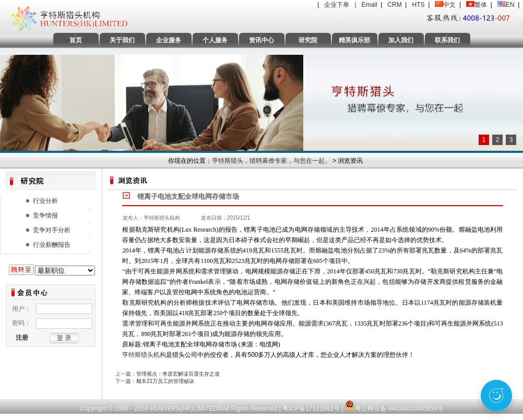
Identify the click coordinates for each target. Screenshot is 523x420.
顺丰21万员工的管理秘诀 (165, 381)
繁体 (481, 5)
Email (370, 5)
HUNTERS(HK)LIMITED (184, 409)
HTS (418, 5)
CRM (394, 5)
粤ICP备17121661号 (311, 409)
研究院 (308, 40)
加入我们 (401, 40)
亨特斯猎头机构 (144, 355)
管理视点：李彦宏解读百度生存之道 (178, 374)
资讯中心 (261, 40)
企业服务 (169, 40)
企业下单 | (343, 5)
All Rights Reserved (251, 409)
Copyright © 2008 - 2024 (115, 409)
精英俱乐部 (354, 40)
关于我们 (122, 40)
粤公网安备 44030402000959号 (394, 403)
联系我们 (447, 40)
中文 (449, 5)
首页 (76, 40)
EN (510, 5)
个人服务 (215, 40)
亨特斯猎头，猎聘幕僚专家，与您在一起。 (271, 161)
